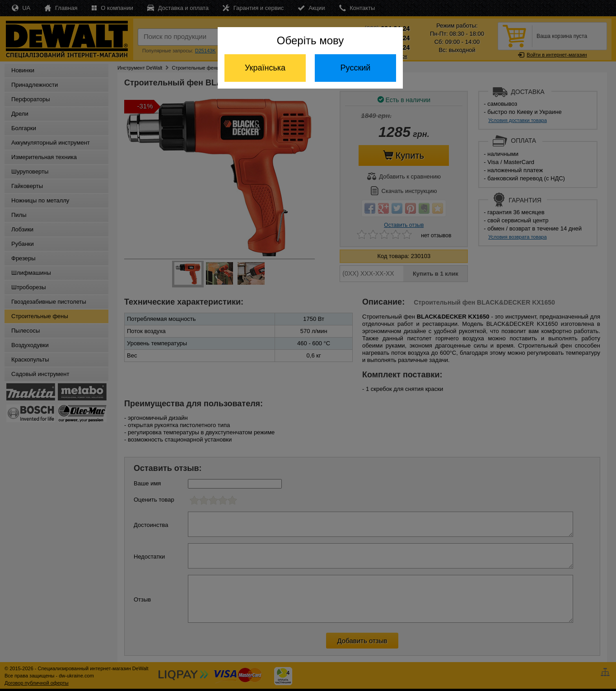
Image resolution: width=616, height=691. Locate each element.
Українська (265, 68)
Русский (356, 68)
